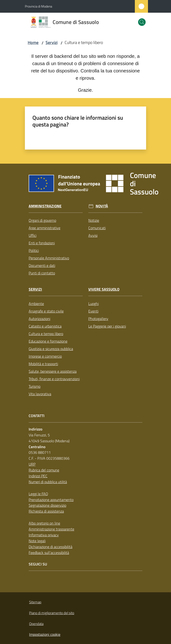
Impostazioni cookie (45, 634)
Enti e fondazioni (42, 243)
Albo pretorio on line (44, 523)
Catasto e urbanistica (45, 326)
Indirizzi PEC (38, 476)
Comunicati (97, 228)
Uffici (33, 235)
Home (33, 42)
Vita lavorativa (40, 394)
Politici (34, 250)
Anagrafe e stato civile (46, 311)
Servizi (52, 42)
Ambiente (36, 304)
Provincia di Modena (39, 6)
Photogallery (98, 319)
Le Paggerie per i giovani (107, 326)
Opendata (36, 624)
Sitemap (35, 602)
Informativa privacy (44, 535)
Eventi (93, 311)
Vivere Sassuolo (104, 289)
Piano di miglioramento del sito (52, 613)
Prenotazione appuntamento (51, 500)
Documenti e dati (42, 265)
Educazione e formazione (48, 341)
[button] (142, 22)
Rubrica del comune (44, 470)
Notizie (94, 220)
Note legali (37, 541)
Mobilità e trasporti (43, 364)
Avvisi (93, 235)
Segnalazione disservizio (47, 505)
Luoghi (93, 304)
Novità (102, 206)
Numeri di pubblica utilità (48, 482)
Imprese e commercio (45, 356)
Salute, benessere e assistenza (53, 371)
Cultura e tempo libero (46, 334)
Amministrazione (45, 206)
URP (32, 464)
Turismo (35, 386)
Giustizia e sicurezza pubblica (51, 349)
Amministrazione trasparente (51, 529)
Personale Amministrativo (49, 258)
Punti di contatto (42, 273)
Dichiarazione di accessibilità (51, 547)
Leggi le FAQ (38, 494)
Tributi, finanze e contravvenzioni (54, 379)
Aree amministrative (45, 228)
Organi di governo (42, 220)
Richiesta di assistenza (46, 511)
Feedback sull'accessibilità (49, 553)
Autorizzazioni (39, 319)
